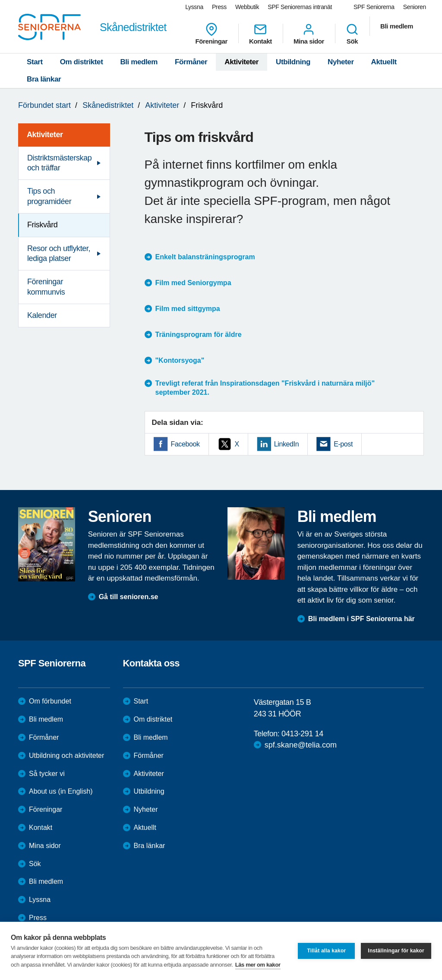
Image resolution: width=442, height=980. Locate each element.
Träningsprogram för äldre (199, 335)
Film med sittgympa (188, 309)
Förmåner (191, 62)
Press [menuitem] (219, 7)
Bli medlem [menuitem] (397, 26)
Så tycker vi (47, 774)
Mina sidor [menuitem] (309, 34)
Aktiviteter (242, 62)
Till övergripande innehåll (0, 0)
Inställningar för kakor (396, 951)
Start (35, 62)
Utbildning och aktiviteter (66, 755)
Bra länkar (44, 79)
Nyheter (341, 62)
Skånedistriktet (108, 105)
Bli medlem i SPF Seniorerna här (361, 619)
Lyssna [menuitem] (194, 7)
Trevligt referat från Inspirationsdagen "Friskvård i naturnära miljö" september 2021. (265, 388)
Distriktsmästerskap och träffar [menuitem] (59, 163)
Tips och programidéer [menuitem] (49, 196)
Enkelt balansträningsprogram (205, 257)
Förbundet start (44, 105)
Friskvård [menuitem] (42, 225)
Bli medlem (139, 62)
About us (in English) (61, 791)
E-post (343, 444)
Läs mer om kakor (258, 965)
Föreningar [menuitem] (212, 34)
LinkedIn (286, 444)
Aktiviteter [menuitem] (45, 135)
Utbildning (293, 62)
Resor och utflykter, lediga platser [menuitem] (59, 253)
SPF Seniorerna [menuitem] (374, 7)
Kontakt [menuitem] (260, 34)
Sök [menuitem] (352, 34)
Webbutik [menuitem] (247, 7)
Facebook (185, 444)
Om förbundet (50, 701)
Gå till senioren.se (129, 597)
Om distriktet (82, 62)
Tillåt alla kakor (326, 951)
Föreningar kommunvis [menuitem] (46, 287)
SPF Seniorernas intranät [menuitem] (300, 7)
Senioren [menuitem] (415, 7)
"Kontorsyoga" (180, 360)
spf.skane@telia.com (301, 745)
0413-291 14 (302, 734)
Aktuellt (384, 62)
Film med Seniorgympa (193, 283)
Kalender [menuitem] (42, 315)
